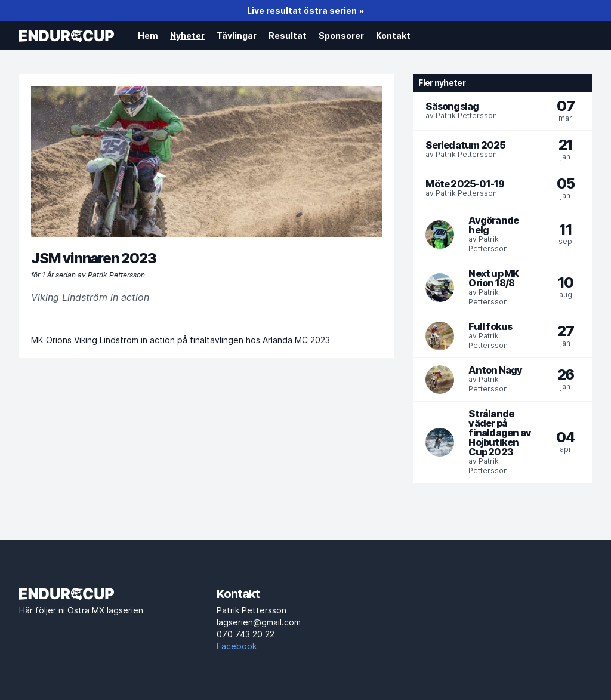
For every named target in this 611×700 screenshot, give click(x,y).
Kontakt (393, 36)
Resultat (288, 36)
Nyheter (187, 36)
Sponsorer (341, 36)
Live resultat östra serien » (305, 10)
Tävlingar (237, 36)
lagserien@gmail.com (306, 629)
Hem (148, 36)
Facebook (237, 646)
